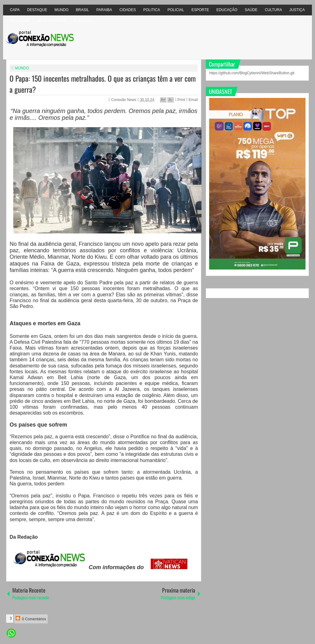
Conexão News (124, 100)
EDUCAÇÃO (227, 10)
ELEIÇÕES (83, 21)
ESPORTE (200, 10)
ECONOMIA (20, 21)
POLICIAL (176, 10)
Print (180, 100)
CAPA (15, 10)
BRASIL (83, 10)
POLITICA (152, 10)
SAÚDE (251, 10)
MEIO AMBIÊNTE (52, 21)
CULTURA (273, 10)
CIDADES (128, 10)
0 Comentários (31, 619)
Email (192, 100)
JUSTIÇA (297, 10)
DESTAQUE (37, 10)
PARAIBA (104, 10)
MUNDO (61, 10)
